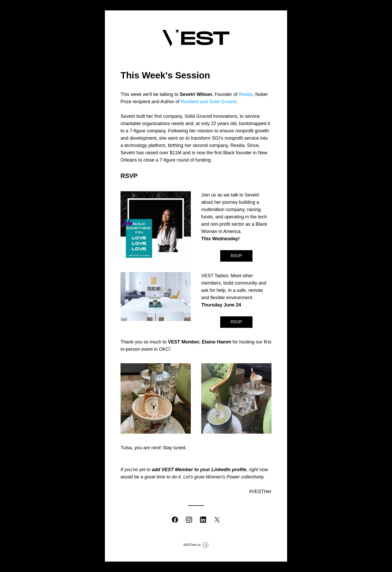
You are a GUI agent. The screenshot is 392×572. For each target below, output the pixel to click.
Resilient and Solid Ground (208, 102)
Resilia (245, 94)
